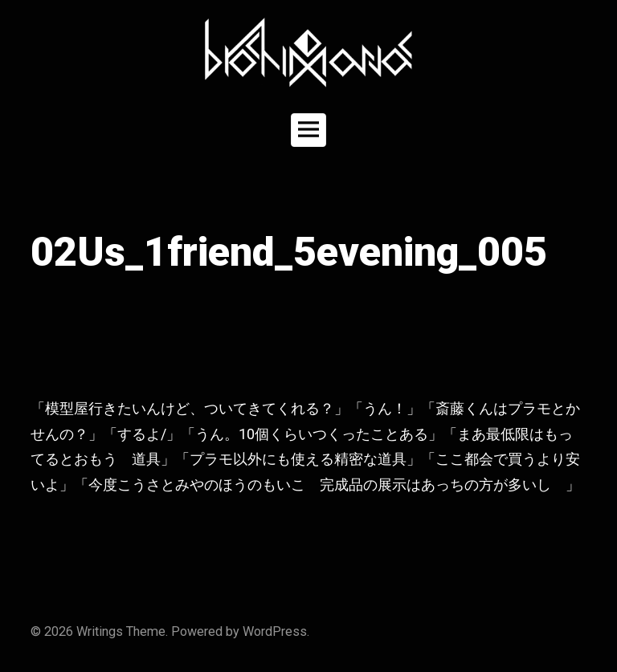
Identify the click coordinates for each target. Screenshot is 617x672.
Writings (100, 631)
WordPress (275, 631)
